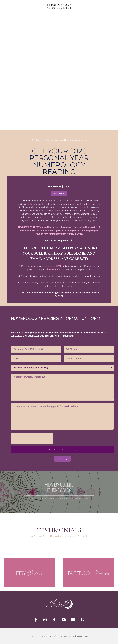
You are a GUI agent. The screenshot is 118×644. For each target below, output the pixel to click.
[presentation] (32, 438)
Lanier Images (84, 636)
